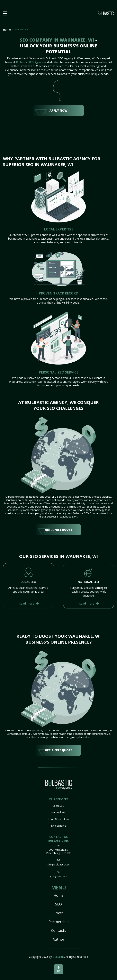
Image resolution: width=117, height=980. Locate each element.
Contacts (59, 930)
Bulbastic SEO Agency (30, 62)
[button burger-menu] (5, 14)
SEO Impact (42, 8)
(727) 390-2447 (58, 876)
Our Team (74, 8)
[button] (46, 612)
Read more (27, 603)
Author (58, 939)
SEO (58, 904)
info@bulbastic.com (59, 864)
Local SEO (59, 806)
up (59, 969)
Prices (52, 8)
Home (7, 30)
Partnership (64, 8)
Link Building (59, 826)
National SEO (59, 812)
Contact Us (86, 8)
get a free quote (59, 530)
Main (30, 8)
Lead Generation (59, 819)
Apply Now (58, 110)
